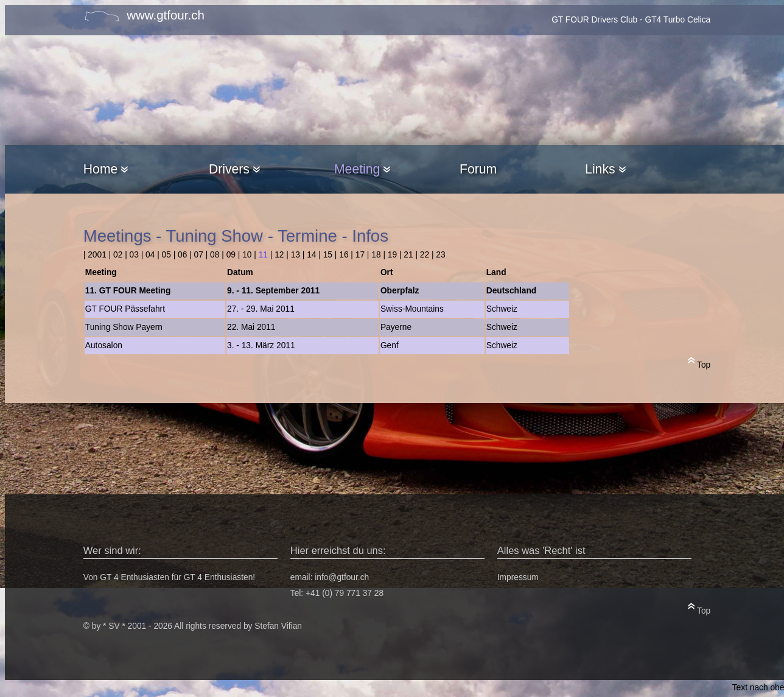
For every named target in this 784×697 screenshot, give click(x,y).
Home (106, 169)
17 (360, 255)
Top (699, 363)
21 (408, 255)
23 (440, 255)
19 (392, 255)
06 (182, 255)
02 (118, 255)
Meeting (362, 169)
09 (231, 255)
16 (344, 255)
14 (311, 255)
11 (263, 255)
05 (166, 255)
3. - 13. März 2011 (261, 345)
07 (199, 255)
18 (376, 255)
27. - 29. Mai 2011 (261, 309)
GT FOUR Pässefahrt (125, 309)
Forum (478, 169)
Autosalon (104, 345)
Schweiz (502, 309)
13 (296, 255)
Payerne (396, 327)
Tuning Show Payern (124, 327)
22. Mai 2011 (251, 327)
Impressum (518, 577)
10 (247, 255)
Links (605, 169)
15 (328, 255)
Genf (390, 345)
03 (134, 255)
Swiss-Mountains (412, 309)
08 (215, 255)
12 (279, 255)
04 (150, 255)
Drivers (234, 169)
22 (425, 255)
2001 (97, 255)
